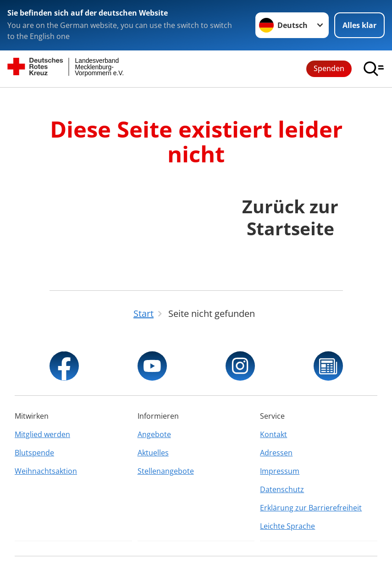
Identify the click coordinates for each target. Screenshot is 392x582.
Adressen (276, 453)
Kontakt (273, 434)
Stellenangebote (166, 471)
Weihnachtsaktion (46, 471)
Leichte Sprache (287, 526)
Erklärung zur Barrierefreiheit (311, 508)
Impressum (280, 471)
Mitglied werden (42, 434)
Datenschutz (282, 489)
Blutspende (34, 453)
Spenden (329, 68)
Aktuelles (153, 453)
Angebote (154, 434)
